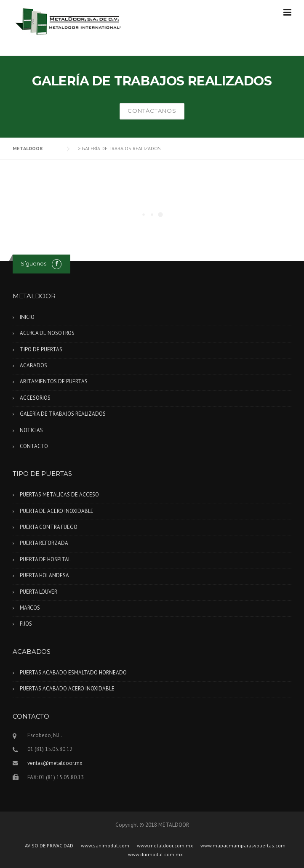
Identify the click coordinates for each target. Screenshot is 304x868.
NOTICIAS (31, 430)
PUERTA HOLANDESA (44, 575)
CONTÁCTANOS (152, 111)
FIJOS (26, 624)
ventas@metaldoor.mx (55, 763)
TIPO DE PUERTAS (41, 349)
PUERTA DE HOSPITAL (45, 559)
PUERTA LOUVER (39, 592)
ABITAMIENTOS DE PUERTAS (54, 381)
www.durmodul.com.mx (155, 855)
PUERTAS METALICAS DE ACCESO (59, 495)
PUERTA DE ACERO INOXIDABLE (57, 511)
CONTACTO (34, 446)
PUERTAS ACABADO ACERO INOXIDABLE (67, 689)
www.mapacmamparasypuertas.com (243, 846)
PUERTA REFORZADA (44, 543)
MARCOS (30, 608)
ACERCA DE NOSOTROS (47, 333)
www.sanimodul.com (105, 846)
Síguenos (33, 263)
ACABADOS (33, 365)
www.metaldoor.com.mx (165, 846)
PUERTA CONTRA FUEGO (49, 527)
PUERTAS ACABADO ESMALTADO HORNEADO (73, 673)
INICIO (27, 317)
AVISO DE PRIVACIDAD (49, 846)
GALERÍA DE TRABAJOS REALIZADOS (63, 414)
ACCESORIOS (35, 398)
